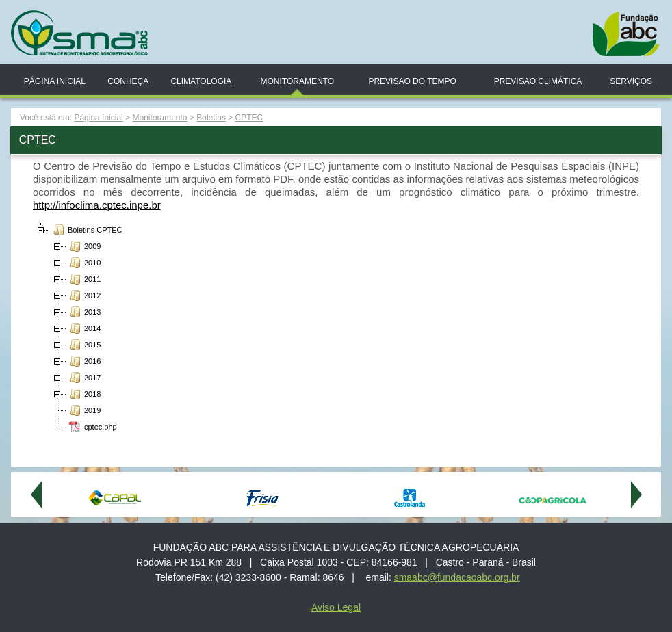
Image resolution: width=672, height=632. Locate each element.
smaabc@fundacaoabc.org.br (457, 577)
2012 (83, 295)
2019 (83, 410)
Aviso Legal (336, 607)
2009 (83, 246)
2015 (83, 345)
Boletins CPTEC (86, 230)
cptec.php (92, 427)
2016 (83, 361)
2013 (83, 312)
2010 (83, 263)
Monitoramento (297, 81)
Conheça (128, 81)
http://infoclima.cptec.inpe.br (97, 205)
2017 (83, 378)
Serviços (631, 81)
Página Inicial (55, 81)
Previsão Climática (538, 81)
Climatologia (201, 81)
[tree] (336, 328)
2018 (83, 394)
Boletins (211, 118)
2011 (83, 279)
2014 (83, 328)
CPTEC (249, 118)
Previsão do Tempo (412, 81)
